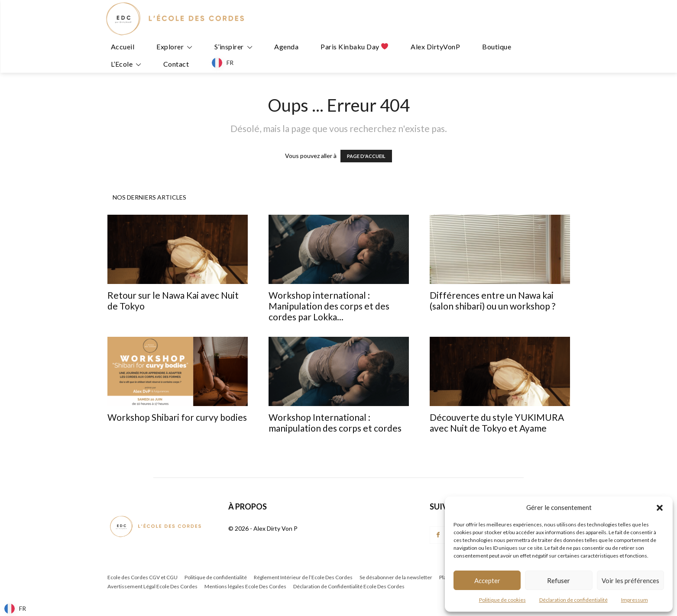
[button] (660, 508)
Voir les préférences (630, 581)
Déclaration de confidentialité (573, 600)
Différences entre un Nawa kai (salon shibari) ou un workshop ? (492, 300)
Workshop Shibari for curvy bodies (177, 417)
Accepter (487, 581)
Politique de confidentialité (216, 577)
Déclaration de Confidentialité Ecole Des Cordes (349, 586)
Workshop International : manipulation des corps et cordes (335, 422)
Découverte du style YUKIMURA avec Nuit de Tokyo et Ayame (497, 422)
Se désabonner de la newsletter (396, 577)
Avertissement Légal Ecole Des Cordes (152, 586)
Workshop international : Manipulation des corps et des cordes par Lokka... (329, 306)
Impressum (635, 600)
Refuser (559, 581)
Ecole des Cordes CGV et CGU (143, 577)
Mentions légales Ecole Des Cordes (245, 586)
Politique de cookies (502, 600)
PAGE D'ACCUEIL (366, 156)
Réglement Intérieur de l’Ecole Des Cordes (303, 577)
